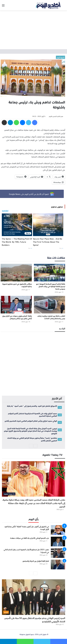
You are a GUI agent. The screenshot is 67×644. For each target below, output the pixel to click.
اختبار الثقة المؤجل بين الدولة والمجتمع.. (35, 561)
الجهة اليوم (60, 57)
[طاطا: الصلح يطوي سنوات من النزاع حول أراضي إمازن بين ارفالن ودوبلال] (16, 305)
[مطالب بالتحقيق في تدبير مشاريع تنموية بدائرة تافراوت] (16, 273)
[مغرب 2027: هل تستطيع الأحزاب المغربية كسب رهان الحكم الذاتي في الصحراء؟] (58, 553)
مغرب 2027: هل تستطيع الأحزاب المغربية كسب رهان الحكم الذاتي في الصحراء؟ (26, 551)
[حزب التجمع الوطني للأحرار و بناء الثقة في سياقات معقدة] (58, 542)
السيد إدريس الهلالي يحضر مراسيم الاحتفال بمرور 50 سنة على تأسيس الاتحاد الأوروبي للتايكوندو (35, 620)
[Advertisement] (33, 30)
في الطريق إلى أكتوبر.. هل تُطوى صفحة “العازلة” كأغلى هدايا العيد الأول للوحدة (27, 528)
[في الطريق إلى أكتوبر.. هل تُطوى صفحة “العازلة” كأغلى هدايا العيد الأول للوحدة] (58, 530)
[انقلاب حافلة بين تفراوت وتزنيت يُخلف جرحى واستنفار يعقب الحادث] (49, 305)
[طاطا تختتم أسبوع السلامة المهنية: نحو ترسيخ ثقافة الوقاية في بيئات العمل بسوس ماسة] (49, 273)
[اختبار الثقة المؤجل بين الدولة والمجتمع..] (58, 565)
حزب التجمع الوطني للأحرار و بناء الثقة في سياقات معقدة (29, 538)
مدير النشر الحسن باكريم (56, 116)
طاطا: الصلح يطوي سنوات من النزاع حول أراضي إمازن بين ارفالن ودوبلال (17, 317)
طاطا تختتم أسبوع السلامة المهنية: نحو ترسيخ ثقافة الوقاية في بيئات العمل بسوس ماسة (51, 286)
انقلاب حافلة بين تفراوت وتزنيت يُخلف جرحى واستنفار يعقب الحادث (51, 317)
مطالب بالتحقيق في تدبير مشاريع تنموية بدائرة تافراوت (17, 285)
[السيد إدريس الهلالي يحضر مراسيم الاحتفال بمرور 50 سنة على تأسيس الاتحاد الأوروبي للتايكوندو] (33, 597)
